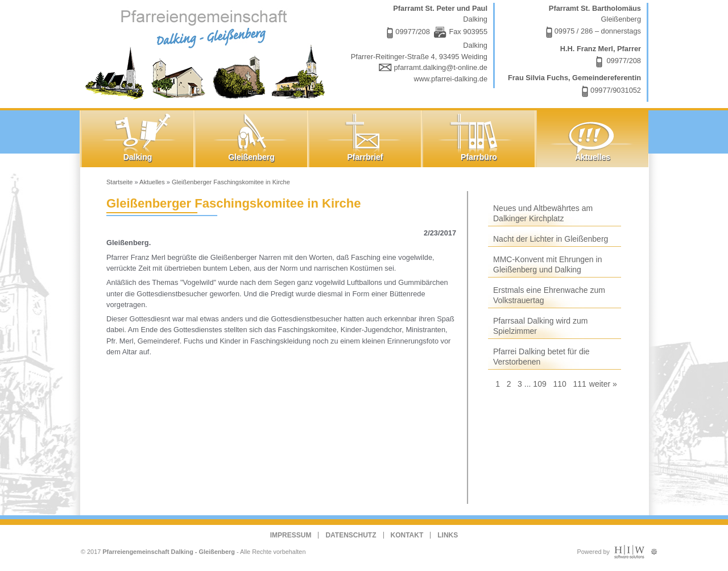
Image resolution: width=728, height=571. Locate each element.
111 (579, 384)
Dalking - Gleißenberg (208, 53)
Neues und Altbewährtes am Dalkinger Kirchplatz (543, 213)
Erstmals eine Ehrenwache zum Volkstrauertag (549, 295)
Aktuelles (152, 182)
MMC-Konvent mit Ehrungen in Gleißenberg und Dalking (547, 264)
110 (559, 384)
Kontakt (407, 535)
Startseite (119, 182)
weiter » (603, 384)
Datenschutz (351, 535)
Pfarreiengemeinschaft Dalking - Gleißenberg (169, 552)
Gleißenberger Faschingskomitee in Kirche (231, 182)
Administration (654, 549)
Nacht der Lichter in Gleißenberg (551, 239)
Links (448, 535)
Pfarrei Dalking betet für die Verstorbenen (541, 357)
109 (539, 384)
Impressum (291, 535)
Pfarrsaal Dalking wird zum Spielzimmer (541, 326)
